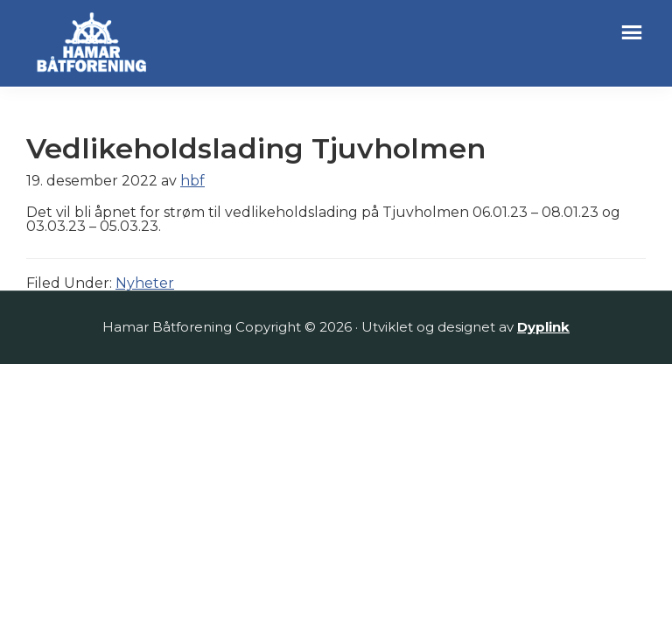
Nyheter (145, 283)
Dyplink (543, 327)
